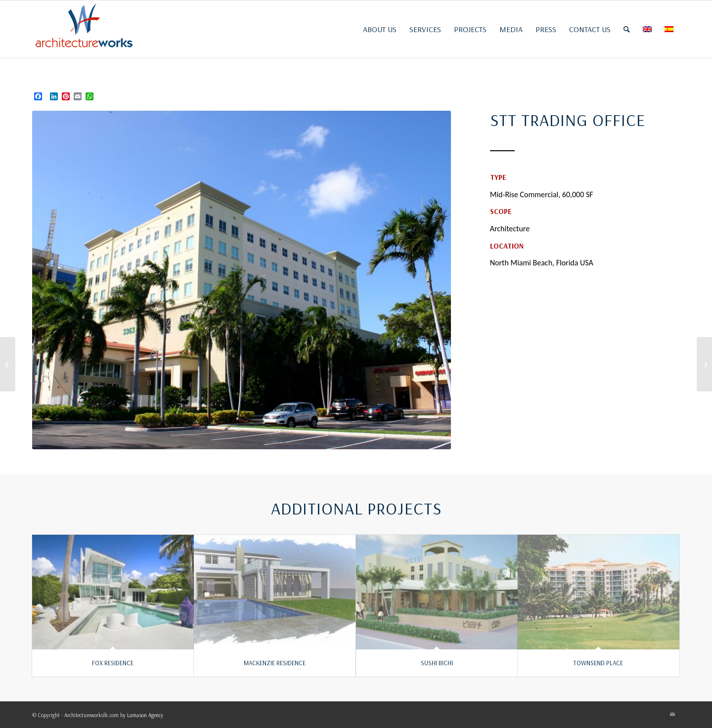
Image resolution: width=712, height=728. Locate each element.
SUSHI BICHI (437, 663)
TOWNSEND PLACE (598, 663)
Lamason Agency (145, 715)
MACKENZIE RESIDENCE (275, 663)
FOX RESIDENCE (113, 663)
